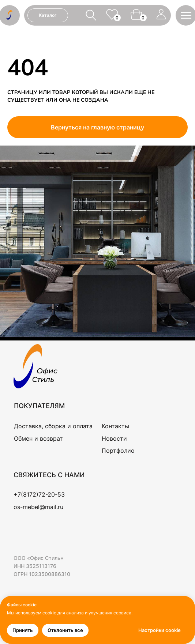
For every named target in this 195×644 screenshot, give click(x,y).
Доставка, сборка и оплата (53, 426)
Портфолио (118, 451)
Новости (114, 438)
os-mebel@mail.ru (38, 507)
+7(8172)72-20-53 (39, 494)
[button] (186, 15)
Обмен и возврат (38, 438)
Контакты (115, 426)
